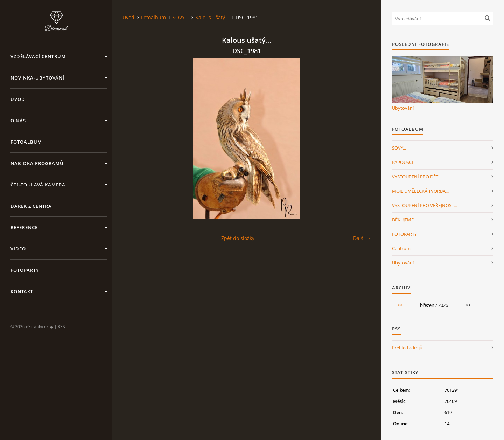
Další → (362, 238)
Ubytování (403, 108)
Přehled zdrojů (407, 348)
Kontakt (22, 291)
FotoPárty (25, 270)
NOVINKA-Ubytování (37, 78)
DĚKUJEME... (404, 220)
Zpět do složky (238, 238)
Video (18, 249)
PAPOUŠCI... (404, 162)
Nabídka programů (37, 163)
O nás (18, 121)
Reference (24, 227)
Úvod (18, 99)
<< (400, 305)
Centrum (401, 248)
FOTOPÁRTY (404, 234)
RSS (61, 327)
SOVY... (181, 17)
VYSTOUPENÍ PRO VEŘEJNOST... (424, 205)
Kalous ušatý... (212, 17)
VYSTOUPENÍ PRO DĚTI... (417, 177)
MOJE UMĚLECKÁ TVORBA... (420, 191)
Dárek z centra (31, 206)
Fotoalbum (26, 142)
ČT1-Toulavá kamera (38, 185)
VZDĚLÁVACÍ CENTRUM (38, 56)
